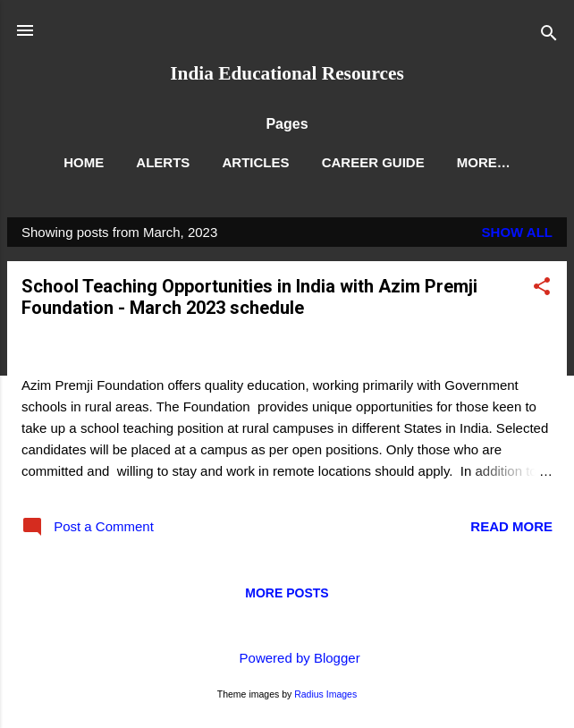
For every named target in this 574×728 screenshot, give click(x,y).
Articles (255, 162)
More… (484, 162)
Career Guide (373, 162)
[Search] (549, 36)
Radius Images (325, 694)
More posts (287, 593)
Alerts (163, 162)
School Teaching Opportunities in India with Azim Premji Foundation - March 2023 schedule (249, 297)
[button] (542, 289)
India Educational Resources (287, 73)
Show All (517, 232)
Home (84, 162)
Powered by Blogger (287, 658)
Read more (511, 526)
